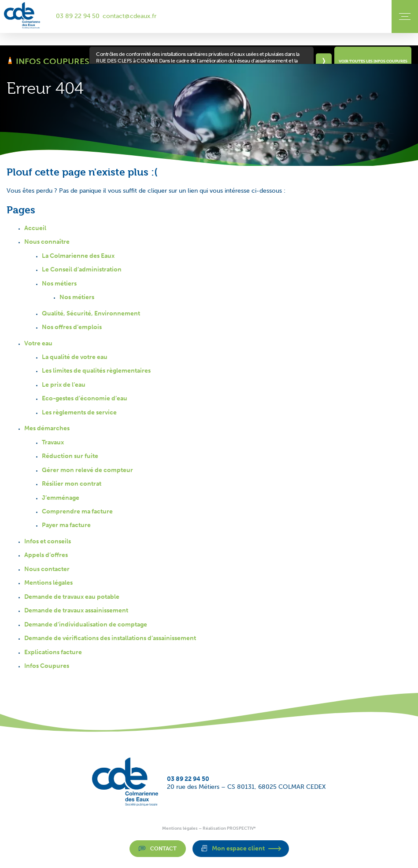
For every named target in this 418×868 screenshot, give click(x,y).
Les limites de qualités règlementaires (96, 371)
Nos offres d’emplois (72, 327)
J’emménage (61, 498)
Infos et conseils (48, 541)
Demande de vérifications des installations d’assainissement (110, 638)
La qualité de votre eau (75, 357)
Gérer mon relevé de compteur (87, 470)
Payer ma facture (66, 525)
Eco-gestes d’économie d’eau (85, 398)
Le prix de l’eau (64, 385)
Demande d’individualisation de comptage (86, 624)
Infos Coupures (47, 666)
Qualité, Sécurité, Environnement (91, 313)
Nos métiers (59, 284)
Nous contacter (47, 569)
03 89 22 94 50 (78, 16)
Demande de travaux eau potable (72, 597)
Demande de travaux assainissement (76, 610)
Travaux (53, 442)
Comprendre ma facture (77, 511)
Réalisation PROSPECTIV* (229, 828)
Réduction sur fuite (70, 456)
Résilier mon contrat (72, 484)
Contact (158, 848)
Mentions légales (48, 583)
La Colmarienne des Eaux (78, 256)
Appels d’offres (46, 555)
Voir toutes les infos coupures (373, 61)
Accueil (35, 228)
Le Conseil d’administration (82, 269)
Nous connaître (47, 242)
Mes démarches (47, 428)
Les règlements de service (79, 412)
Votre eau (38, 343)
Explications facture (53, 652)
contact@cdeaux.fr (129, 16)
